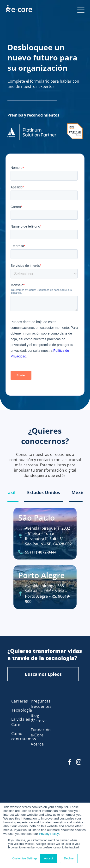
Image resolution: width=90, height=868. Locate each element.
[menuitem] (24, 701)
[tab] (9, 493)
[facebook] (69, 763)
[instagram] (79, 763)
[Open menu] (81, 10)
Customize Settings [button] (25, 858)
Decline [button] (69, 858)
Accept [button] (49, 858)
